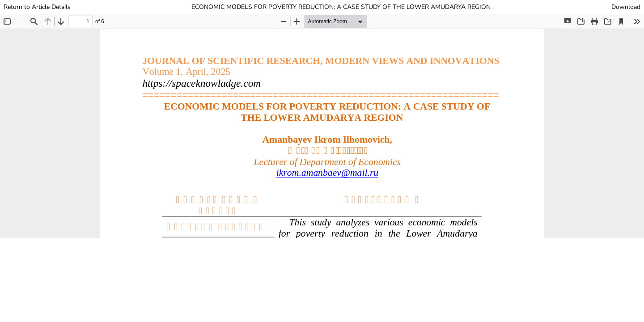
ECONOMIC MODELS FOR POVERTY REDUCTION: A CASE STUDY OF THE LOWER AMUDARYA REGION (341, 7)
